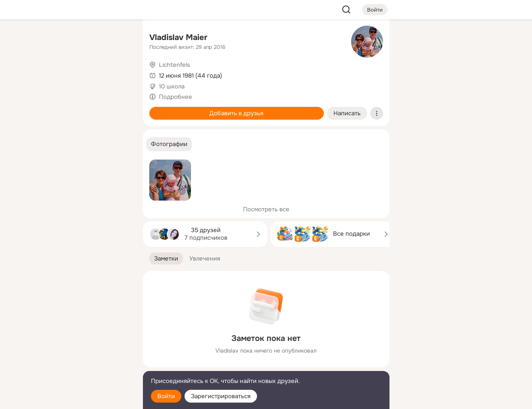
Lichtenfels (175, 65)
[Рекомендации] (83, 144)
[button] (169, 144)
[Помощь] (48, 144)
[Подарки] (48, 109)
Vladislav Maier (178, 37)
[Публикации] (48, 74)
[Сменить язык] (84, 364)
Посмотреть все (266, 209)
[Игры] (118, 109)
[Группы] (118, 38)
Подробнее (176, 97)
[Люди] (83, 74)
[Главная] (48, 38)
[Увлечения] (83, 38)
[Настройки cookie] (84, 398)
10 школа (172, 86)
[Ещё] (84, 347)
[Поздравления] (83, 109)
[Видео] (118, 74)
